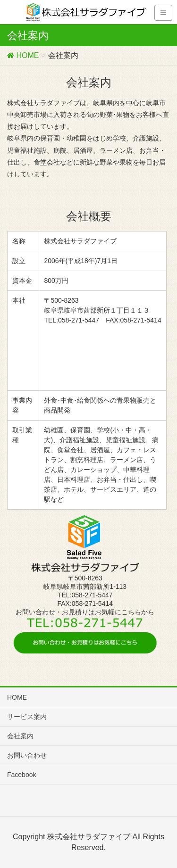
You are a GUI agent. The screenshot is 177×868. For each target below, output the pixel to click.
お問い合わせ (27, 755)
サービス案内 (27, 717)
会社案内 (20, 736)
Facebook (21, 775)
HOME (17, 697)
